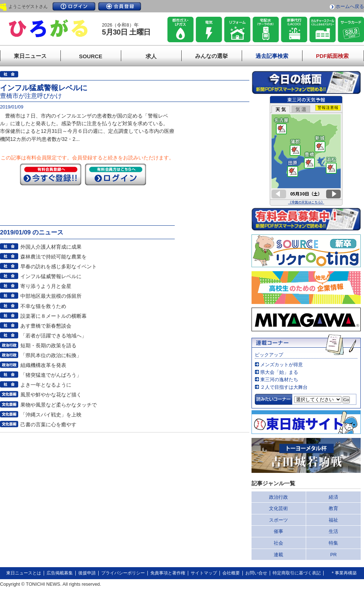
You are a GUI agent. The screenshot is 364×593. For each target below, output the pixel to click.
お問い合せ (256, 573)
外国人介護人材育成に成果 (51, 247)
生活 (333, 531)
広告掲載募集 (60, 573)
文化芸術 (278, 508)
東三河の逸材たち (279, 379)
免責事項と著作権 (168, 573)
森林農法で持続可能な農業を (54, 257)
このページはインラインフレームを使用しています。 (306, 151)
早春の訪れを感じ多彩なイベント (59, 266)
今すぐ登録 (51, 174)
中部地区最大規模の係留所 (51, 296)
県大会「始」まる (279, 372)
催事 (278, 531)
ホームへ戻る (350, 6)
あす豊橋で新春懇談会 (46, 326)
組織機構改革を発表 (43, 365)
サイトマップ (204, 573)
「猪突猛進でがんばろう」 (51, 375)
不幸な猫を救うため (43, 306)
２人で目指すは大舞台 (284, 387)
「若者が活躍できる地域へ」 (54, 336)
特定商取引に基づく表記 (297, 573)
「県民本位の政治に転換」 (51, 355)
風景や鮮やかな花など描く (51, 395)
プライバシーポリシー (123, 573)
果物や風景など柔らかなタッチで (59, 405)
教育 (333, 508)
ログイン (74, 6)
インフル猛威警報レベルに (51, 276)
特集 (333, 543)
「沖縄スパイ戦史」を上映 (51, 415)
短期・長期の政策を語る (48, 345)
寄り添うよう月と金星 (46, 286)
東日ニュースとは (24, 573)
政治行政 (278, 497)
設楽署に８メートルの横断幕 (54, 316)
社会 (278, 543)
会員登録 (120, 6)
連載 (278, 555)
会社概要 (231, 573)
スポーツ (278, 520)
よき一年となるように (46, 385)
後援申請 (87, 573)
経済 (333, 497)
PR (333, 555)
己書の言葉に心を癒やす (48, 424)
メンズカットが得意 (282, 365)
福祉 (333, 520)
